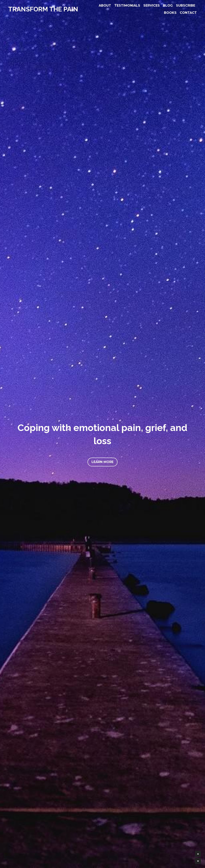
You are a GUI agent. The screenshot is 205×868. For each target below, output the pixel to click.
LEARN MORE (102, 462)
